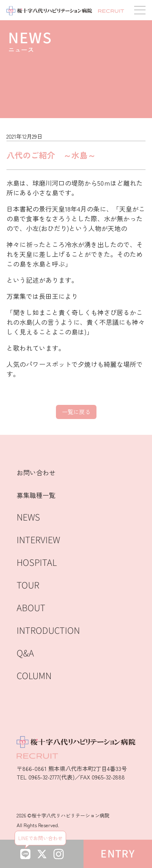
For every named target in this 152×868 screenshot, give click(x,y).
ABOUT (31, 608)
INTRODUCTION (48, 631)
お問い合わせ (36, 472)
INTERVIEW (38, 540)
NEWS (28, 518)
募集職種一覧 (36, 495)
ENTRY (118, 854)
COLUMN (34, 676)
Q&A (25, 653)
